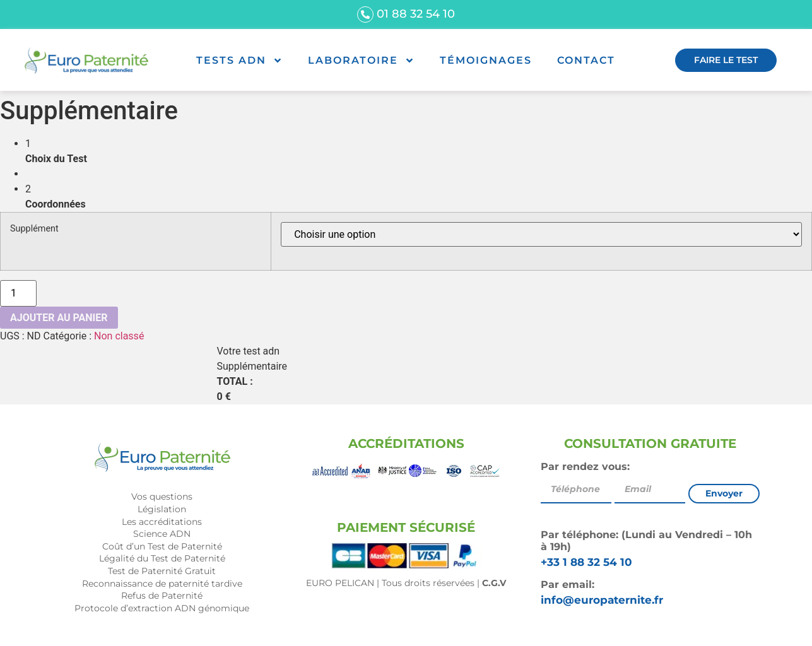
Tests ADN (239, 61)
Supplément (34, 229)
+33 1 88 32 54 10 (586, 562)
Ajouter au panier (59, 318)
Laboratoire (361, 61)
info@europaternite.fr (602, 600)
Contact (586, 60)
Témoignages (486, 60)
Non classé (119, 336)
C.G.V (494, 583)
